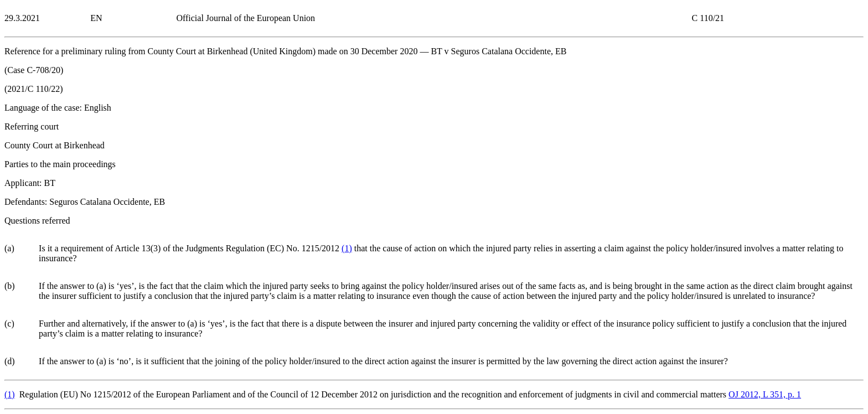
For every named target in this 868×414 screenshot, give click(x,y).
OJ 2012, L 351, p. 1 (765, 394)
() (347, 248)
